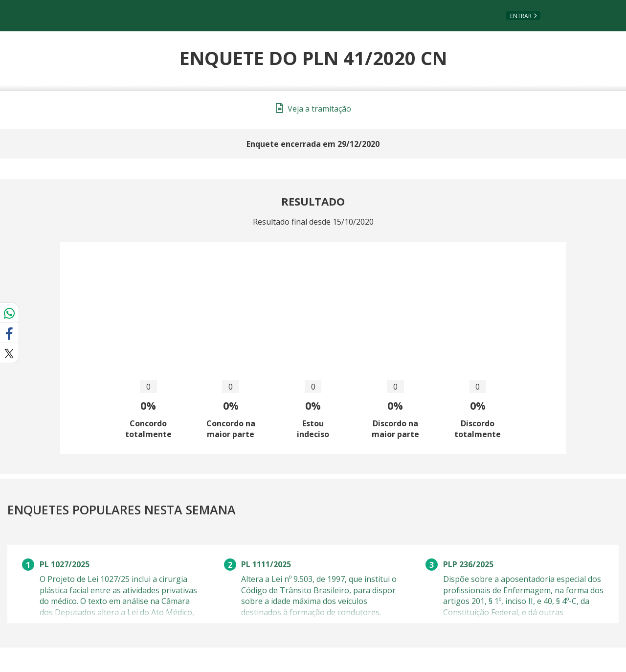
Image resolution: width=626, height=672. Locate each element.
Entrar (521, 16)
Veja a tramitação (313, 109)
